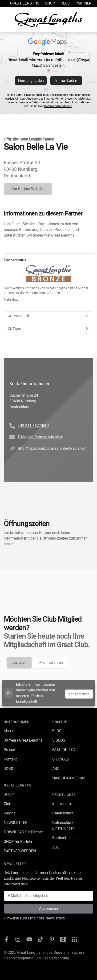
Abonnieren (48, 908)
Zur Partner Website (28, 189)
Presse (9, 750)
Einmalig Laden (31, 81)
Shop (50, 3)
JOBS (8, 769)
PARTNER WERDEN (20, 851)
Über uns (11, 731)
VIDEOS (59, 740)
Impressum (62, 804)
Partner (83, 3)
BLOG (57, 731)
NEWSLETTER (16, 823)
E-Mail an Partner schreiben (41, 437)
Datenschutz (63, 813)
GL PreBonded (48, 316)
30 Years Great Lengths (23, 740)
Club (65, 3)
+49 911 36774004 (34, 426)
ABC (56, 769)
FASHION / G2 (64, 750)
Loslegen (19, 662)
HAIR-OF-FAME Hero (69, 778)
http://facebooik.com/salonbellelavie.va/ (52, 448)
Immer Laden (66, 81)
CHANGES (61, 759)
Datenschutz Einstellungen (63, 825)
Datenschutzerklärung (58, 106)
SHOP (9, 794)
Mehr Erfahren (51, 662)
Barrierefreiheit (64, 838)
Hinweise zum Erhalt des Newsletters (34, 918)
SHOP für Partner (18, 842)
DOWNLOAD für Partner (23, 832)
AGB (56, 847)
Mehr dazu (12, 299)
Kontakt (10, 759)
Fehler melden (79, 694)
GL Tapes (48, 329)
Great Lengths (25, 3)
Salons (10, 813)
